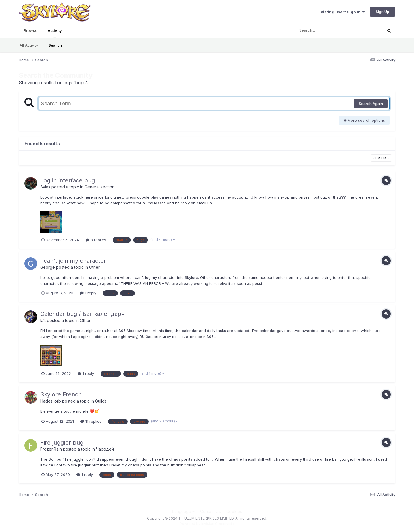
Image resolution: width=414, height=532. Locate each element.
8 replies (96, 240)
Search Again (371, 104)
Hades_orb (51, 401)
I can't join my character (73, 261)
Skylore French (61, 394)
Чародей (105, 449)
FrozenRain (51, 449)
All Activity (29, 45)
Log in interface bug (68, 180)
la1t (43, 320)
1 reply (88, 293)
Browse (31, 30)
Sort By (381, 158)
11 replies (91, 421)
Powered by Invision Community (207, 524)
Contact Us (210, 511)
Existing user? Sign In (342, 12)
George (48, 267)
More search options (364, 120)
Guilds (101, 401)
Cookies (234, 511)
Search (55, 45)
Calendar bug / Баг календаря (82, 314)
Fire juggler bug (62, 443)
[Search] (323, 30)
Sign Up (383, 12)
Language (183, 511)
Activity (55, 33)
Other (94, 267)
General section (99, 187)
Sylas (45, 187)
